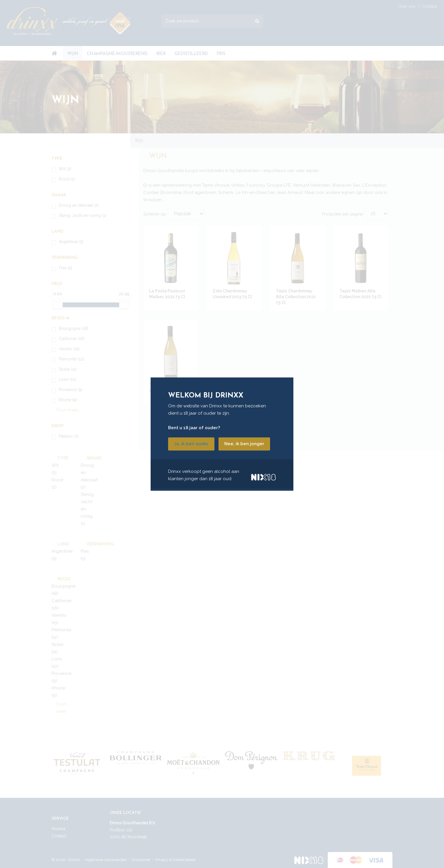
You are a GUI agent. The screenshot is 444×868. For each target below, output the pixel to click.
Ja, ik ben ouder (191, 444)
